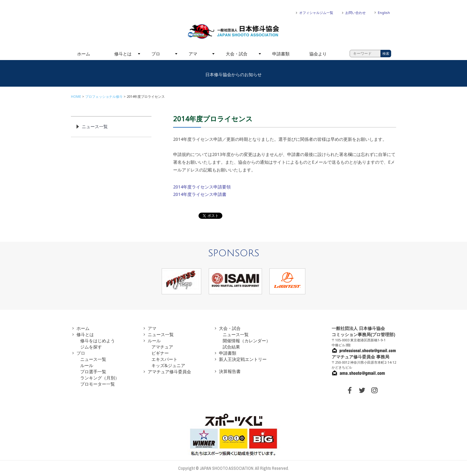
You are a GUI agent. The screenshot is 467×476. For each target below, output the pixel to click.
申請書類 (281, 54)
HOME (76, 96)
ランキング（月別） (100, 378)
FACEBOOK (350, 390)
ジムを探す (91, 347)
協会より (318, 54)
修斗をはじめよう (98, 341)
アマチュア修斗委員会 (169, 372)
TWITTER (362, 390)
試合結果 (231, 347)
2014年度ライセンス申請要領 (202, 187)
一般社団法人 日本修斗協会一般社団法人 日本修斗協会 (234, 32)
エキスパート (164, 359)
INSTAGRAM (374, 390)
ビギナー (160, 353)
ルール (87, 365)
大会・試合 (237, 54)
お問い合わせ (356, 13)
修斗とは (123, 54)
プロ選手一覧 (93, 372)
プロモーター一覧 (98, 384)
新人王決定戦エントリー (243, 359)
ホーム (84, 54)
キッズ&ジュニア (168, 365)
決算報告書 (230, 371)
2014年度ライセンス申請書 (200, 194)
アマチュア (162, 347)
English (384, 13)
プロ (156, 54)
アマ (193, 54)
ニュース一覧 (95, 126)
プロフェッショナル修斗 (104, 96)
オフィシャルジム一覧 (316, 13)
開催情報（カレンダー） (247, 341)
